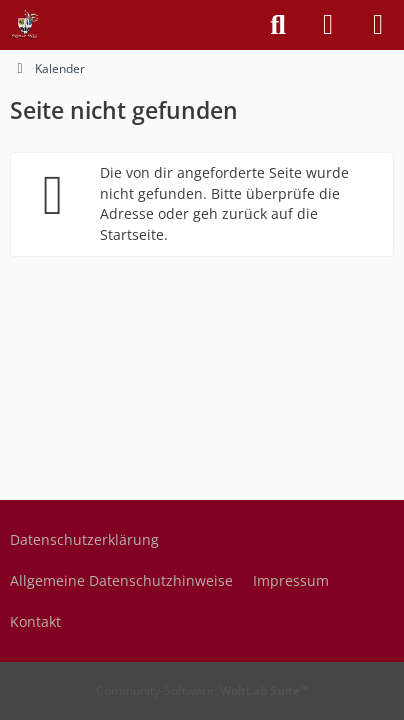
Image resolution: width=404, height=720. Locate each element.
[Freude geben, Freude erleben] (25, 25)
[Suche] (278, 25)
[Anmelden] (328, 25)
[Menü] (378, 25)
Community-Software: (202, 690)
